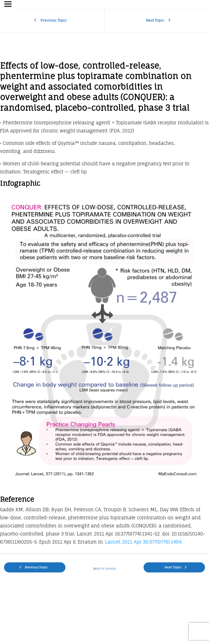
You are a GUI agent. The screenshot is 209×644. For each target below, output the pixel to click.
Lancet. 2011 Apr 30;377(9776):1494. (144, 542)
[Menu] (8, 4)
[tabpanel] (104, 305)
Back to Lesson (104, 568)
